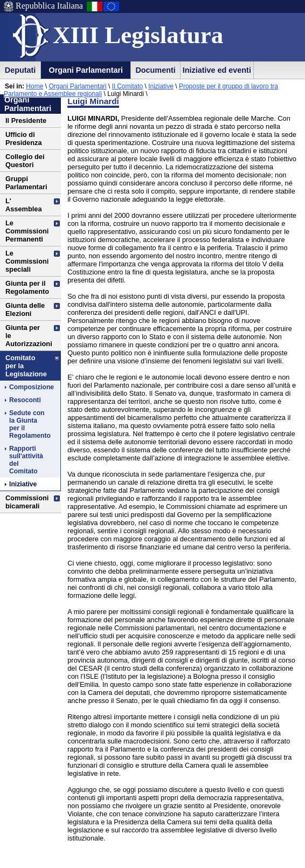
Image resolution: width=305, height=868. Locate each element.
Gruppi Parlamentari (26, 183)
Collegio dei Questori (25, 161)
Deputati (20, 70)
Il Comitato (127, 86)
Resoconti (25, 400)
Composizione (28, 387)
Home (34, 86)
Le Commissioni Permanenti (27, 231)
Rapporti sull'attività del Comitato (26, 460)
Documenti (155, 70)
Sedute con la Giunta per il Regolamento (28, 424)
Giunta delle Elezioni (25, 309)
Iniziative (161, 86)
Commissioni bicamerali (27, 502)
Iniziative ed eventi (217, 70)
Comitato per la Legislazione (26, 366)
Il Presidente (26, 120)
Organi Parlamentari (86, 70)
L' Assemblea (24, 205)
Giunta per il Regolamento (27, 287)
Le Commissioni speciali (27, 261)
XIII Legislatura (138, 35)
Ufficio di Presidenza (24, 139)
